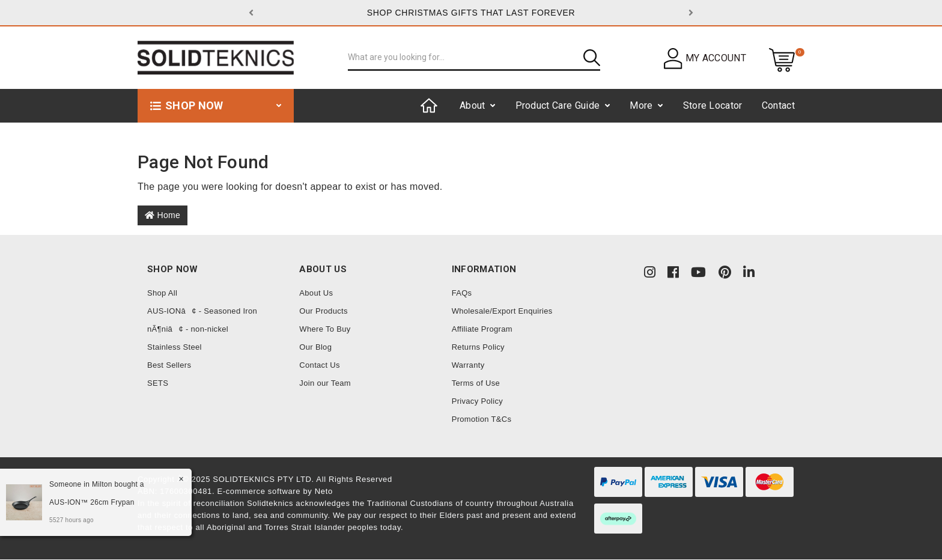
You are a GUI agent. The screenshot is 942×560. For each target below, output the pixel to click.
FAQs (462, 293)
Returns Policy (478, 347)
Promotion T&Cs (482, 419)
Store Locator (713, 105)
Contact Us (320, 365)
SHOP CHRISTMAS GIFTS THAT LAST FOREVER (471, 13)
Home (163, 215)
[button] (282, 13)
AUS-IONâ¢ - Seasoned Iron (202, 311)
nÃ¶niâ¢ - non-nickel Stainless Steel (188, 338)
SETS (158, 383)
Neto (324, 491)
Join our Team (325, 383)
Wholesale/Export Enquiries (502, 311)
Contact (778, 105)
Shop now (194, 105)
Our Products (323, 311)
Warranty (468, 365)
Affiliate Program (482, 329)
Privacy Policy (477, 401)
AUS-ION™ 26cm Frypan (91, 502)
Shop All (162, 293)
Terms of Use (476, 383)
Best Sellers (169, 365)
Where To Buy (325, 329)
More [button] (641, 105)
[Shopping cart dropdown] (782, 59)
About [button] (473, 105)
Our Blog (315, 347)
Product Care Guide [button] (558, 105)
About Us (316, 293)
